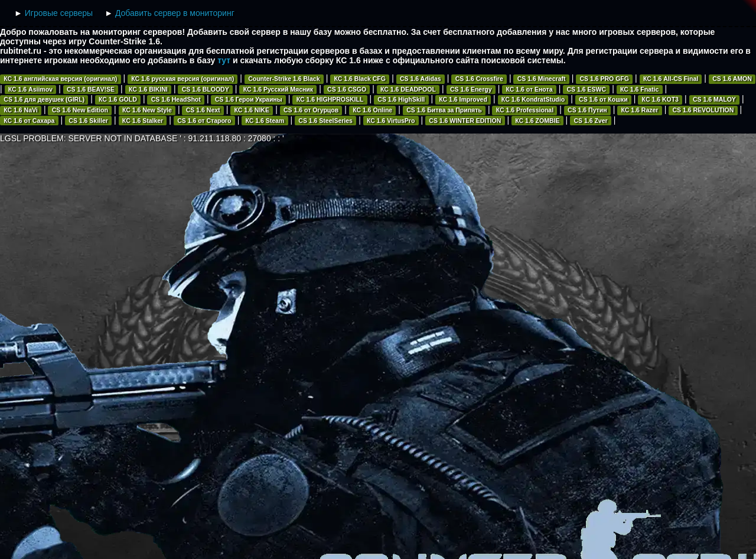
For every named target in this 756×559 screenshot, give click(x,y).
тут (224, 60)
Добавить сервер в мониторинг (175, 13)
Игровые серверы (59, 13)
